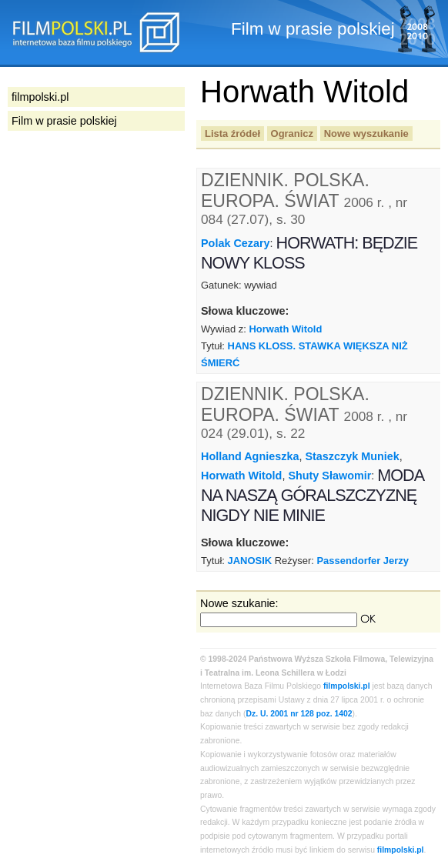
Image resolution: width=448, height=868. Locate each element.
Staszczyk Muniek (352, 456)
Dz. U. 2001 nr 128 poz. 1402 (299, 714)
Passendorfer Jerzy (363, 561)
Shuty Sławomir (329, 476)
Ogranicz (292, 134)
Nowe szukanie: (239, 603)
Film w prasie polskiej (64, 121)
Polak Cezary (236, 243)
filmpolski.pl (347, 686)
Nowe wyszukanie (366, 134)
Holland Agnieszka (250, 456)
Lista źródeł (232, 134)
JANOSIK (250, 561)
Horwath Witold (286, 329)
